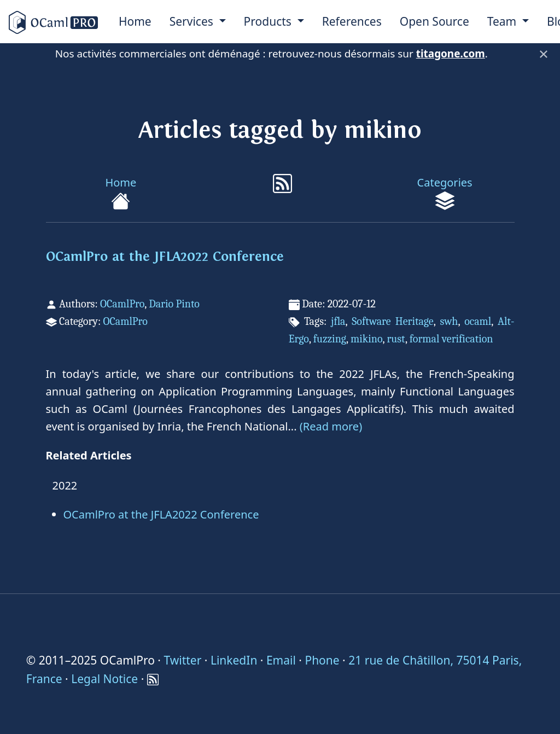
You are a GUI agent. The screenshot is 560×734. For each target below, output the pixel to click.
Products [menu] (269, 21)
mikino (367, 339)
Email (281, 660)
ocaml (478, 321)
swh (449, 321)
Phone (322, 660)
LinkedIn (234, 660)
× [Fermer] (544, 54)
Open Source (434, 21)
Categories (445, 193)
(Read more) (331, 426)
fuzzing (330, 339)
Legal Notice (104, 679)
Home (135, 21)
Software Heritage (392, 321)
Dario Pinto (174, 304)
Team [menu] (503, 21)
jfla (338, 321)
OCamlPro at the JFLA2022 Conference (165, 257)
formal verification (451, 339)
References (352, 21)
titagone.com (451, 54)
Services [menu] (193, 21)
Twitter (182, 660)
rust (396, 339)
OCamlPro (122, 304)
